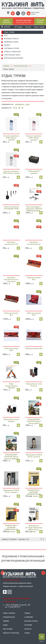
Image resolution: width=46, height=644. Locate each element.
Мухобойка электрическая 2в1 (11, 243)
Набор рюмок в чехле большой (34, 385)
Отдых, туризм (9, 32)
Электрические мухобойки (13, 58)
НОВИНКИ (6, 621)
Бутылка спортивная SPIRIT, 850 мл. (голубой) (11, 138)
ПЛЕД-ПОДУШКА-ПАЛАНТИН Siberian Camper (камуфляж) (11, 457)
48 (19, 108)
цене (28, 104)
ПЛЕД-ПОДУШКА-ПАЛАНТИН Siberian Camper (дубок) (34, 421)
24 (15, 108)
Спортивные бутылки (11, 48)
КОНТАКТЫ (28, 629)
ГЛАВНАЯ (27, 613)
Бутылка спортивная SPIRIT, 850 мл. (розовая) (34, 138)
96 (22, 108)
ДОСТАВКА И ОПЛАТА (31, 621)
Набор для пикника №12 (11, 314)
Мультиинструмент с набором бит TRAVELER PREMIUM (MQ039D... (34, 209)
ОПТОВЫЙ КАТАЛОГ (9, 617)
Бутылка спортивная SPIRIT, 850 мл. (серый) (11, 172)
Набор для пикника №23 (34, 314)
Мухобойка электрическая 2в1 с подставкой (11, 279)
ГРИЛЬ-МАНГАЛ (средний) (34, 172)
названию (20, 104)
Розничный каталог (21, 66)
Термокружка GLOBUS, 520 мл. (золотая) (34, 456)
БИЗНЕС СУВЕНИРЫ (9, 613)
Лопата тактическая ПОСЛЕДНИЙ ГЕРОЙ (11, 208)
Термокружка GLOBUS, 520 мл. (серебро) (11, 491)
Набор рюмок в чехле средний (11, 420)
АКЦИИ (5, 625)
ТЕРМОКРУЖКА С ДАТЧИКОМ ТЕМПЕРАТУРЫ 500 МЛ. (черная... (11, 529)
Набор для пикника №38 (11, 349)
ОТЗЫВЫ (27, 633)
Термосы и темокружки (12, 52)
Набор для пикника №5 (34, 348)
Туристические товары (12, 55)
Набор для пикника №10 (34, 279)
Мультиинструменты (11, 39)
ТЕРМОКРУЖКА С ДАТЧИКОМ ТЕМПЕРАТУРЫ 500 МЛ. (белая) (34, 493)
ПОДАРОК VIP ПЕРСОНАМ (11, 633)
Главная (6, 66)
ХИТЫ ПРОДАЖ (8, 629)
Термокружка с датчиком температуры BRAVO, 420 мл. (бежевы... (34, 529)
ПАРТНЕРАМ (28, 625)
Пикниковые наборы (11, 42)
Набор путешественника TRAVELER (11, 386)
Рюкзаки (7, 45)
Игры (6, 36)
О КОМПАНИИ (29, 617)
